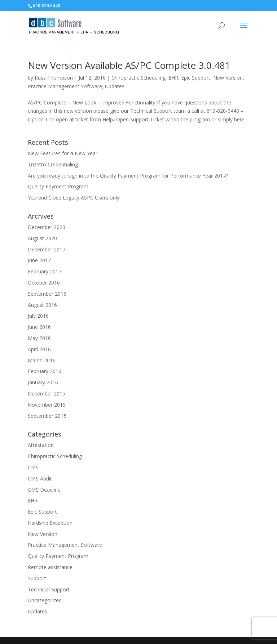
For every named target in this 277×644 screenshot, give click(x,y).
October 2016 (44, 283)
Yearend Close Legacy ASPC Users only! (74, 198)
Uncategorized (45, 600)
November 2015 (47, 405)
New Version (228, 78)
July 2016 (38, 316)
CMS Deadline (44, 490)
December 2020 (47, 227)
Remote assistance (50, 567)
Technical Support (49, 589)
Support (37, 578)
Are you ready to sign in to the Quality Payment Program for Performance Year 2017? (128, 176)
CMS (33, 467)
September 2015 (47, 416)
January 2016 (43, 382)
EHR (173, 78)
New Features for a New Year (63, 153)
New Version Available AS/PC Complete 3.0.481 (129, 65)
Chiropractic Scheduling (138, 78)
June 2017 (39, 260)
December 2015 (47, 393)
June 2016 (39, 327)
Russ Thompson (54, 78)
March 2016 (42, 360)
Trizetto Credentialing (53, 164)
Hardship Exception (50, 523)
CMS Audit (40, 478)
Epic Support (196, 78)
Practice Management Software (65, 86)
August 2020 (42, 238)
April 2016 (39, 349)
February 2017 (45, 271)
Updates (115, 86)
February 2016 (45, 371)
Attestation (41, 445)
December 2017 (47, 249)
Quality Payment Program (58, 186)
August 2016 (42, 305)
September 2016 (47, 294)
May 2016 (39, 338)
